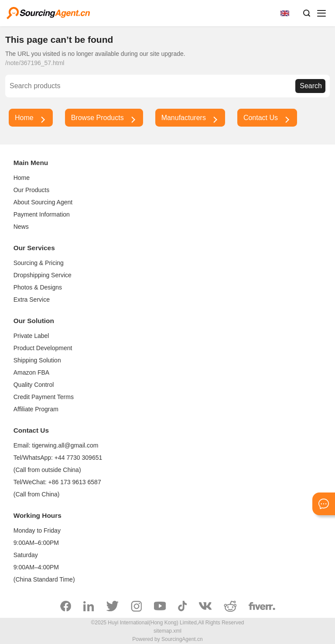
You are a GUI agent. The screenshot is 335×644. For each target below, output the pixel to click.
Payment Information (42, 214)
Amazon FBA (31, 372)
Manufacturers (184, 118)
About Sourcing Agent (43, 202)
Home (24, 118)
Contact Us (261, 118)
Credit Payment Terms (44, 397)
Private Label (31, 336)
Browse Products (97, 118)
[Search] (152, 86)
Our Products (31, 190)
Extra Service (32, 300)
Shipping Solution (37, 360)
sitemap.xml (167, 631)
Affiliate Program (36, 409)
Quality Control (34, 385)
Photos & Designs (38, 287)
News (21, 227)
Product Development (43, 348)
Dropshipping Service (43, 275)
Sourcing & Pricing (39, 263)
